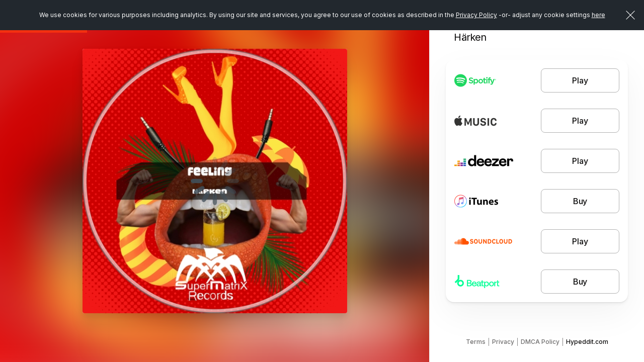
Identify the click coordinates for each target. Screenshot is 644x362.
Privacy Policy (476, 15)
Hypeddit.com (587, 342)
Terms (476, 342)
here (598, 15)
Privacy (503, 342)
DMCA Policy (540, 342)
